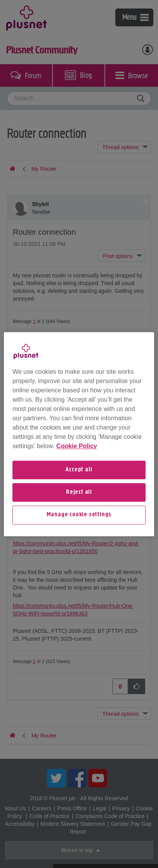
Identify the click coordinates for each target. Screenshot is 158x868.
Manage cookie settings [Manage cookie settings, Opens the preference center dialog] (79, 515)
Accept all (79, 470)
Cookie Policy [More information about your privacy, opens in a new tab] (77, 446)
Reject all (79, 492)
